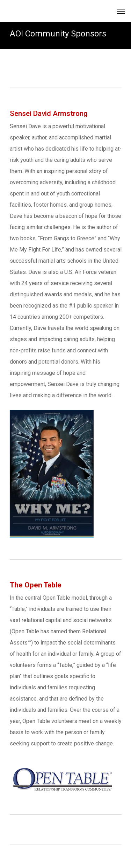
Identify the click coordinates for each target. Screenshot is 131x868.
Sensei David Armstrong (49, 113)
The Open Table (36, 585)
